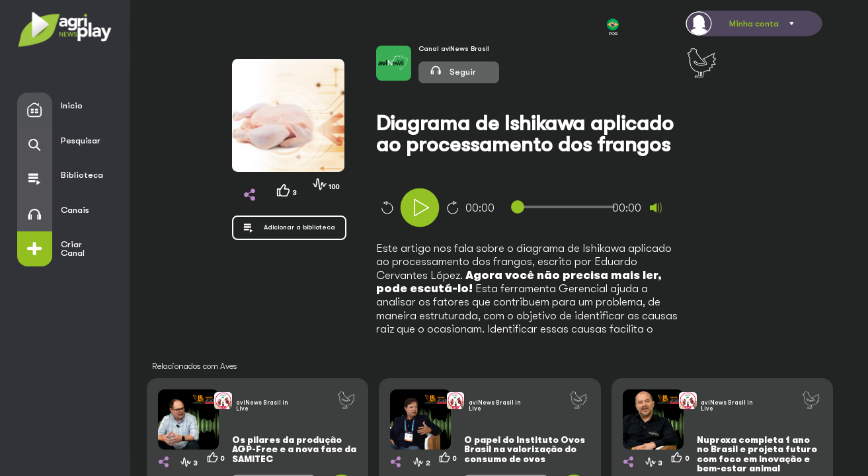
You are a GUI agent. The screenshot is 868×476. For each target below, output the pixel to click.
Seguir (453, 70)
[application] (546, 209)
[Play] (420, 208)
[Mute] (656, 208)
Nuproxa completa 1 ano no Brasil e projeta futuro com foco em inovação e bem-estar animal (757, 454)
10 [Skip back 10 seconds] (387, 208)
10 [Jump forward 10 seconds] (453, 208)
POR (613, 27)
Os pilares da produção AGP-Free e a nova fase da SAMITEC (294, 450)
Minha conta (754, 23)
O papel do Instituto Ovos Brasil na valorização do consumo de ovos (525, 450)
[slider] (566, 207)
